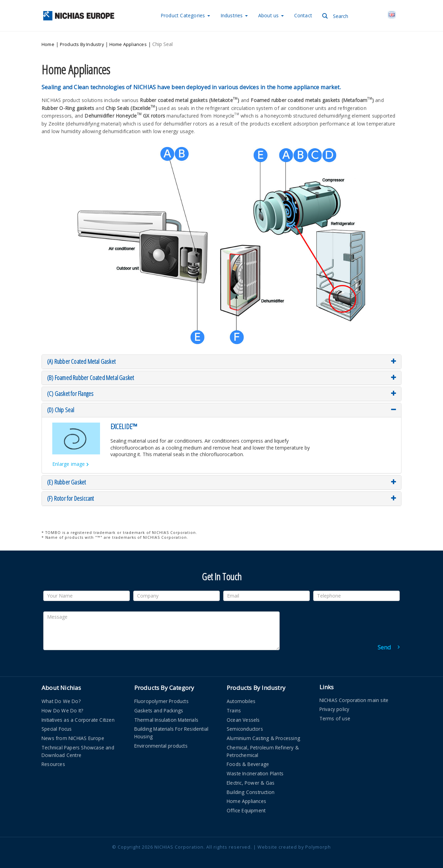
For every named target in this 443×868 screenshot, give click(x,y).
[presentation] (347, 622)
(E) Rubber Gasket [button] (221, 479)
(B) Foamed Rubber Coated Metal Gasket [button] (221, 375)
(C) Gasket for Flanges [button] (221, 391)
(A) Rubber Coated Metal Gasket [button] (221, 359)
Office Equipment (246, 807)
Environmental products (161, 743)
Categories (185, 15)
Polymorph (318, 844)
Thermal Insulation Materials (166, 716)
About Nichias (61, 685)
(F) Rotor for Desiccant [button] (221, 496)
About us (271, 15)
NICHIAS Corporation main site (354, 697)
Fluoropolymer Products (161, 698)
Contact (303, 15)
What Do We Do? (61, 698)
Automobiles (241, 698)
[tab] (221, 359)
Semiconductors (245, 726)
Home (48, 43)
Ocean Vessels (243, 716)
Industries (234, 15)
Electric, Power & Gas (251, 780)
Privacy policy (334, 706)
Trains (234, 707)
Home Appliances (128, 43)
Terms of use (335, 715)
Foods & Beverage (248, 761)
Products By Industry (82, 43)
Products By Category (164, 685)
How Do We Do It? (62, 707)
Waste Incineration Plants (255, 770)
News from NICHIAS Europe (73, 735)
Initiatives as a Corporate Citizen (78, 716)
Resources (53, 761)
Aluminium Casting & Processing (263, 735)
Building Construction (251, 789)
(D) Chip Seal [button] (221, 407)
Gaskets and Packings (159, 707)
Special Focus (57, 726)
